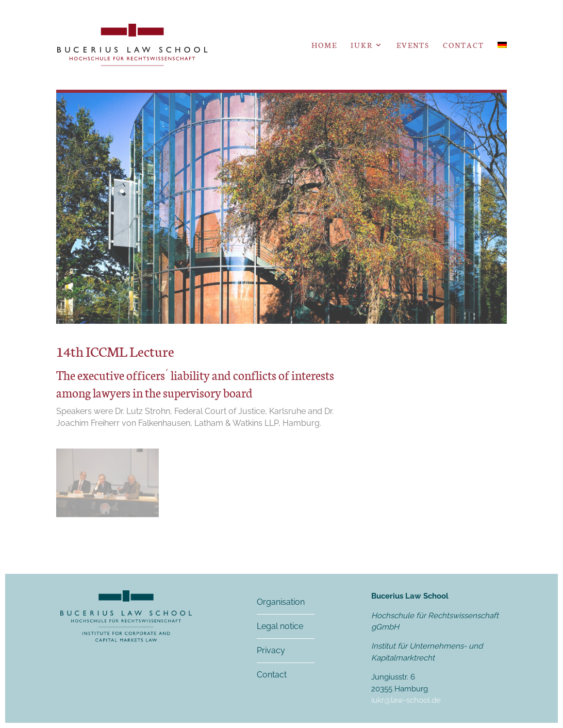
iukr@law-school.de (406, 700)
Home (324, 46)
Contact (463, 46)
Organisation (281, 602)
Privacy (271, 650)
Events (413, 46)
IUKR (362, 46)
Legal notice (280, 626)
